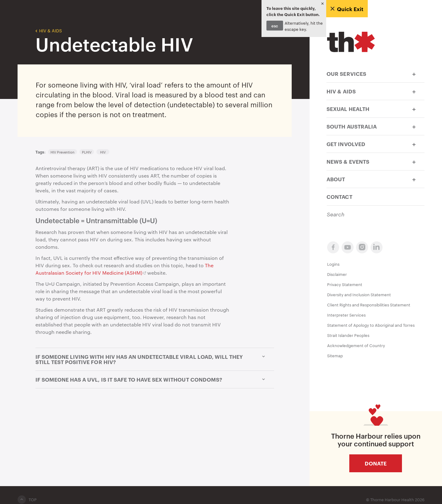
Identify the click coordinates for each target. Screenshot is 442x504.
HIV (103, 152)
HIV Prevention (63, 152)
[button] (414, 74)
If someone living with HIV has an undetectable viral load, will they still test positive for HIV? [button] (155, 359)
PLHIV (87, 152)
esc (275, 26)
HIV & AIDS (49, 30)
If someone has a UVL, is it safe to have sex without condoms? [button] (155, 379)
